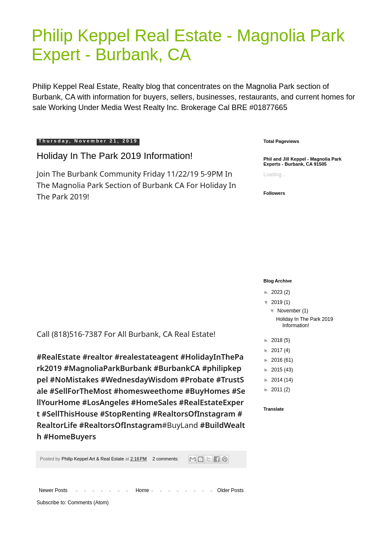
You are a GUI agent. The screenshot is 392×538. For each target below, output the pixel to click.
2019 (278, 302)
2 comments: (166, 459)
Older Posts (230, 490)
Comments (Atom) (88, 503)
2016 (278, 360)
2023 (278, 292)
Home (142, 490)
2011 (278, 390)
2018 (278, 340)
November (290, 311)
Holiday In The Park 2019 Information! (115, 156)
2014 (278, 380)
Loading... (275, 175)
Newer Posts (53, 490)
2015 (278, 370)
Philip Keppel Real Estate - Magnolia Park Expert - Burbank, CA (188, 45)
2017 (278, 350)
